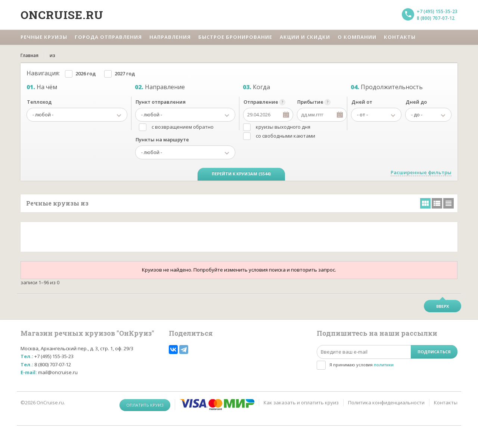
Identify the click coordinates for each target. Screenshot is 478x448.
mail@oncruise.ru (58, 372)
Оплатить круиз (145, 405)
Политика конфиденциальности (386, 402)
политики (384, 365)
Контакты (446, 402)
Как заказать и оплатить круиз (301, 402)
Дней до (416, 102)
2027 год (125, 73)
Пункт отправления (161, 102)
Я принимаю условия (361, 365)
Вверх (443, 306)
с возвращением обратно (183, 127)
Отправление (261, 102)
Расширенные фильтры (421, 172)
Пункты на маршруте (162, 140)
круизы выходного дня (283, 127)
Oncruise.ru (62, 15)
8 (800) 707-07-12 (436, 18)
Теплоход (39, 102)
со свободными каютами (285, 136)
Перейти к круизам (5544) (241, 174)
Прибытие (310, 102)
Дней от (362, 102)
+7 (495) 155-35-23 (437, 11)
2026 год (86, 73)
